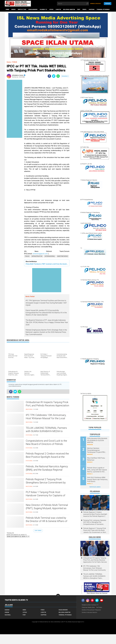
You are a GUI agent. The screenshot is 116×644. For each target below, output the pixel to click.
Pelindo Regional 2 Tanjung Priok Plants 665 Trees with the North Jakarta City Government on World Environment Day (95, 530)
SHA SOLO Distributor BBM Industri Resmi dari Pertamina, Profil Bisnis (97, 480)
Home (7, 9)
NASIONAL (8, 615)
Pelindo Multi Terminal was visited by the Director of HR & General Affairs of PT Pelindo (47, 521)
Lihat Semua (38, 531)
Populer (108, 4)
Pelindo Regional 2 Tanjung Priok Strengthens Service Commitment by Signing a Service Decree (46, 483)
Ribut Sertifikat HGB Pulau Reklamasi (96, 459)
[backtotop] (58, 596)
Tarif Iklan (99, 607)
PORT (79, 9)
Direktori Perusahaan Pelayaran (91, 610)
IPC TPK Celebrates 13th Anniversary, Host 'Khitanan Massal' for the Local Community (46, 418)
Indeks (13, 9)
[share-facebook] (49, 76)
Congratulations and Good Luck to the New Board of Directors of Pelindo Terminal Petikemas (46, 444)
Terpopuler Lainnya (95, 487)
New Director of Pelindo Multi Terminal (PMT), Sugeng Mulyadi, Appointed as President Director (47, 508)
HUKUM (7, 612)
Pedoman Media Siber (88, 607)
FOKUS (27, 256)
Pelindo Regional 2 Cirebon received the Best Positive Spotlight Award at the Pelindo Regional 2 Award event (47, 457)
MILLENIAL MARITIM (69, 9)
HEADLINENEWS (33, 9)
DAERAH (7, 610)
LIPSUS (51, 9)
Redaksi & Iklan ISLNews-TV (90, 605)
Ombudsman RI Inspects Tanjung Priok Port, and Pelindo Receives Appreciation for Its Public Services (47, 405)
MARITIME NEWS (63, 256)
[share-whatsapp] (58, 76)
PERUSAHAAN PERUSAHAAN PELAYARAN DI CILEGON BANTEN (97, 440)
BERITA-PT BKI (22, 9)
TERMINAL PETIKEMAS (103, 9)
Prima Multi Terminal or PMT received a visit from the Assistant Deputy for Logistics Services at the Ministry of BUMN (47, 264)
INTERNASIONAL (50, 256)
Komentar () (65, 76)
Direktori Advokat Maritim (89, 612)
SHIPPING (92, 9)
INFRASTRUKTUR (37, 256)
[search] (73, 4)
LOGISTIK (58, 9)
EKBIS (24, 610)
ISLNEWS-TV (43, 9)
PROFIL (85, 9)
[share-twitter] (54, 76)
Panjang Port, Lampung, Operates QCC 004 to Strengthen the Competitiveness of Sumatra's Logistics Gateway (95, 522)
